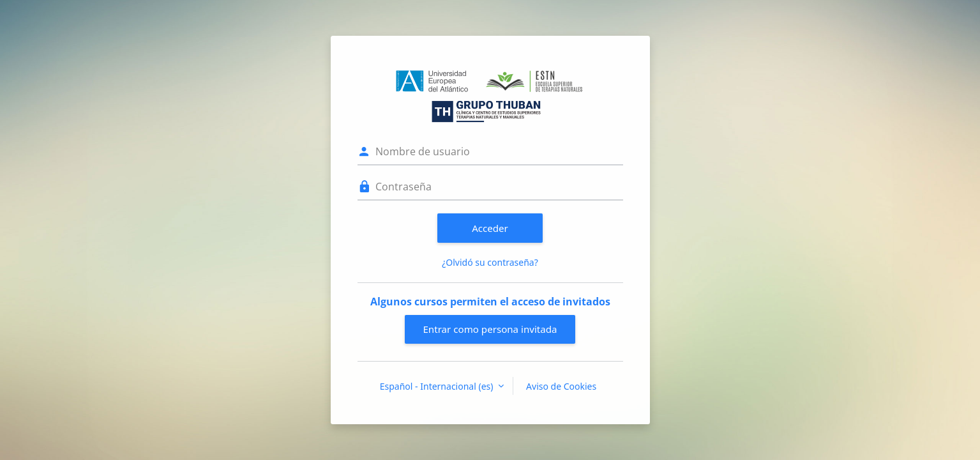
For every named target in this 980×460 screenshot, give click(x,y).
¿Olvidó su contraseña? (490, 262)
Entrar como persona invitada (490, 329)
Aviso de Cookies (561, 386)
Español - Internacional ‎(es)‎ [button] (438, 386)
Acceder (490, 228)
